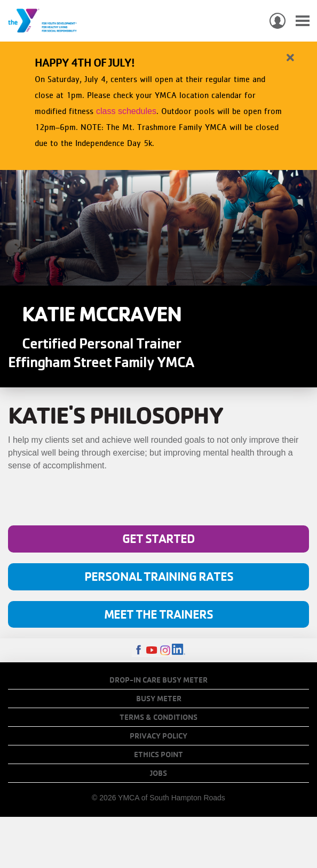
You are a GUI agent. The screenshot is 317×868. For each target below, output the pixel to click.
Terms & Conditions (158, 717)
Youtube (152, 650)
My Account (278, 21)
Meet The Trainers (158, 614)
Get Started (158, 538)
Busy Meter (159, 699)
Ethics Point (158, 755)
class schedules (126, 111)
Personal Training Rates (159, 576)
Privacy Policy (158, 736)
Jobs (158, 773)
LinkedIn (179, 650)
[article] (158, 104)
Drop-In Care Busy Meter (158, 680)
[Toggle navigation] (303, 21)
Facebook (138, 650)
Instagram (165, 650)
